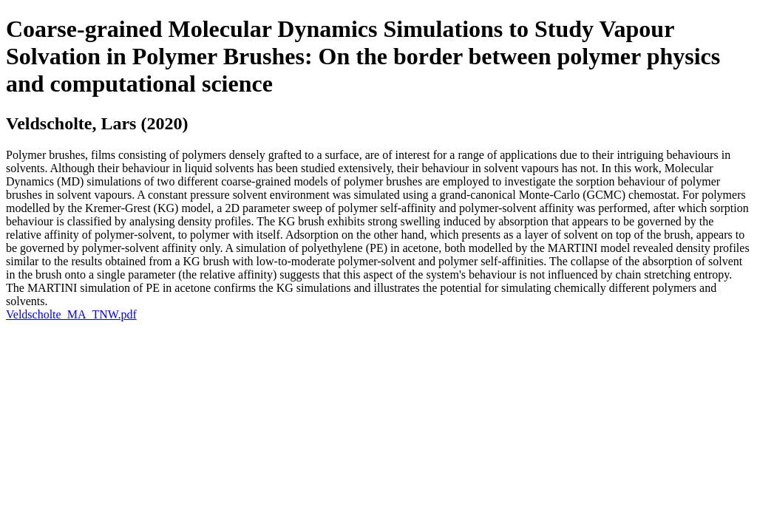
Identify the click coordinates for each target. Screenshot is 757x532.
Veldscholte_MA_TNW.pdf (71, 314)
